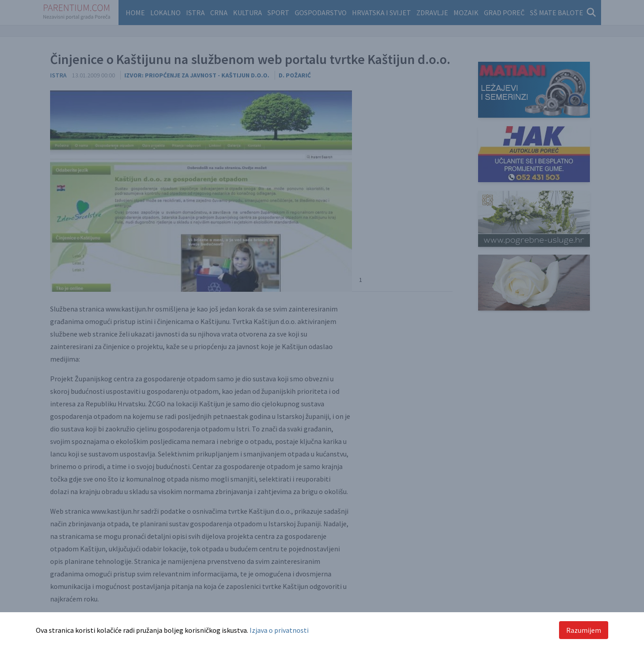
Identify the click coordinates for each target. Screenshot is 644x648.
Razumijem (584, 630)
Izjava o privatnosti (279, 630)
